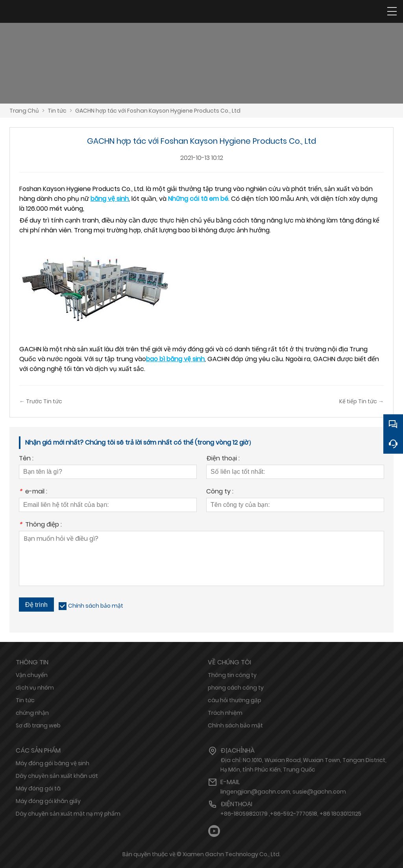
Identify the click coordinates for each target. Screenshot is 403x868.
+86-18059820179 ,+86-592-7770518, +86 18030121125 (291, 814)
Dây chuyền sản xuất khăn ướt (57, 776)
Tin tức (57, 111)
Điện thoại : (223, 459)
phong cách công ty (236, 688)
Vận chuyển (32, 675)
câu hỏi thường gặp (235, 700)
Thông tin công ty (232, 675)
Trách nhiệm (225, 713)
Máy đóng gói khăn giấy (48, 801)
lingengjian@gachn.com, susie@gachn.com (283, 792)
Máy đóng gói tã (38, 788)
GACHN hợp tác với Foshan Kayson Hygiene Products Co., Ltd (158, 111)
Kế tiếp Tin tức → (361, 401)
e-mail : (33, 492)
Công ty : (220, 492)
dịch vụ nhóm (35, 688)
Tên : (26, 459)
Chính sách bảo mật (96, 606)
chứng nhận (32, 713)
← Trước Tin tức (41, 401)
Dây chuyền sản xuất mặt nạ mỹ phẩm (68, 814)
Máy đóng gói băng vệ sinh (53, 763)
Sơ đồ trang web (38, 725)
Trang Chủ (24, 111)
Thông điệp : (40, 525)
